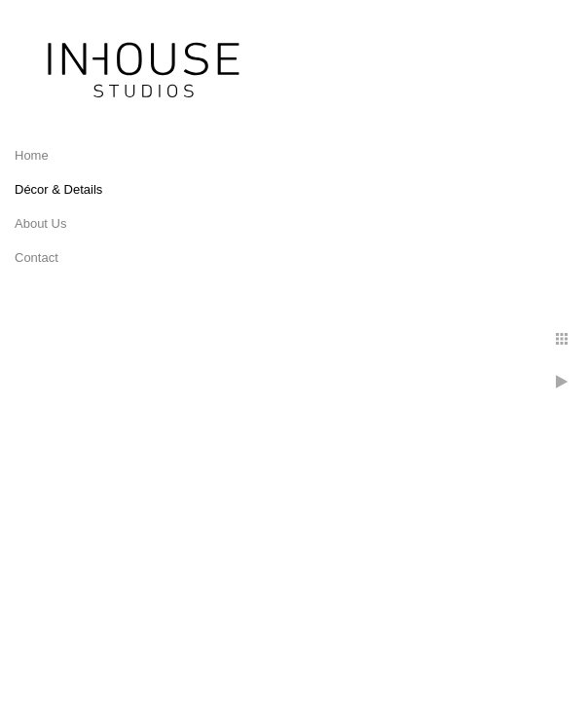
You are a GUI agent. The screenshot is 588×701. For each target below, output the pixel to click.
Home (32, 155)
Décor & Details (58, 189)
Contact (37, 258)
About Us (40, 223)
